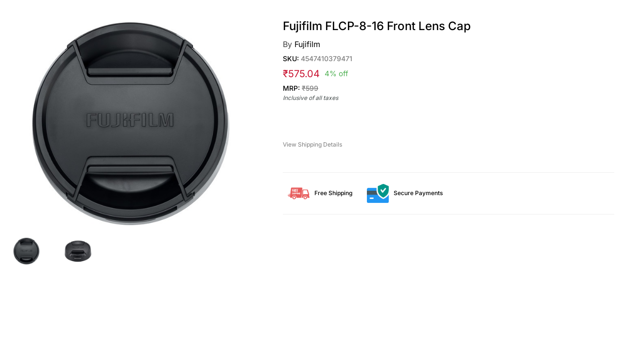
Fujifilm (307, 44)
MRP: (301, 88)
